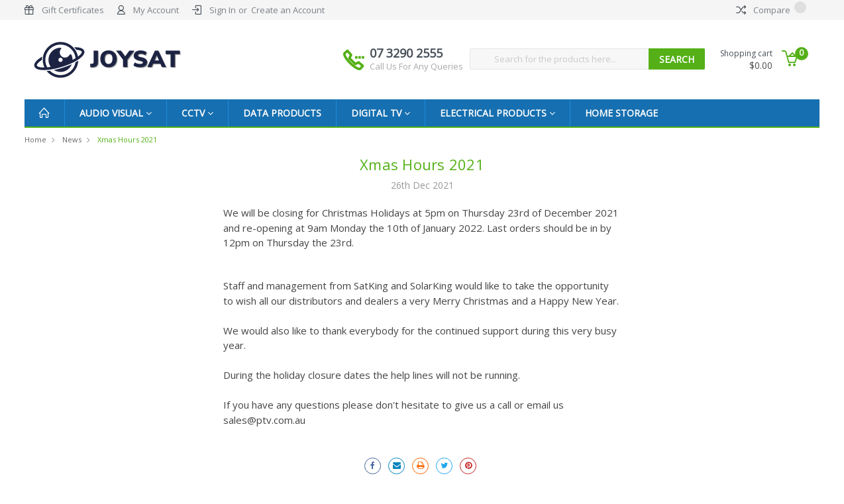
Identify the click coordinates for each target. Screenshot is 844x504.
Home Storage (621, 113)
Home (35, 139)
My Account (156, 10)
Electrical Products (498, 113)
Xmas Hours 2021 (127, 139)
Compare (771, 10)
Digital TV (381, 113)
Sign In (223, 10)
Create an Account (288, 10)
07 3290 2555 (416, 59)
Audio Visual (116, 113)
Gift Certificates (73, 10)
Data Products (282, 113)
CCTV (197, 113)
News (72, 139)
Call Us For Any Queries (416, 66)
